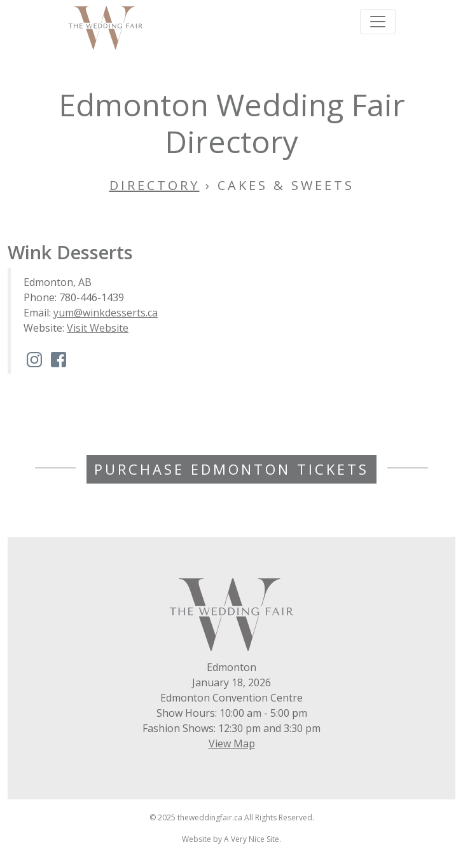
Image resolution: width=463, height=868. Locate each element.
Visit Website (98, 328)
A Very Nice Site (252, 839)
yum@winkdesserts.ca (106, 313)
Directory (155, 185)
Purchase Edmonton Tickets (231, 469)
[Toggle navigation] (378, 22)
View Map (232, 743)
